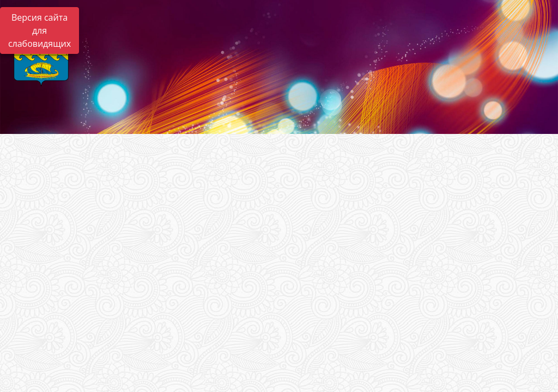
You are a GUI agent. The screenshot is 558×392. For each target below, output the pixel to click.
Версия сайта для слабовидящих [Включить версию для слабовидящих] (40, 30)
